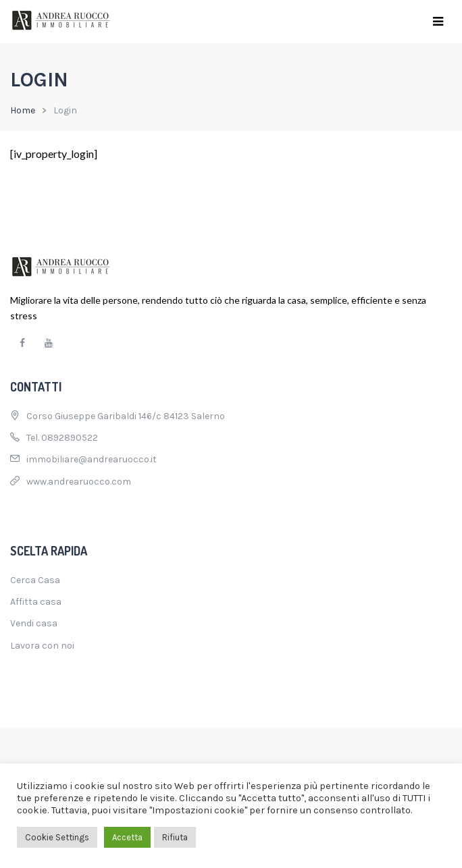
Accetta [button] (127, 837)
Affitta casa (36, 602)
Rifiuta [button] (175, 837)
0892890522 (70, 438)
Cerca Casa (35, 580)
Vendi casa (34, 623)
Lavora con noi (42, 646)
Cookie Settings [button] (57, 837)
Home (23, 110)
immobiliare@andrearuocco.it (92, 459)
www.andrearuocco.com (79, 482)
